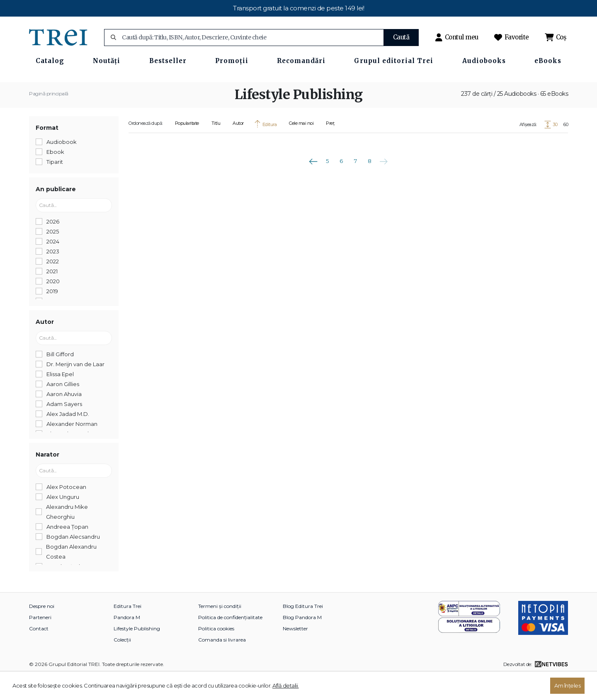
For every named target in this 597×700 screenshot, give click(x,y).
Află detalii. (286, 685)
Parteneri (40, 641)
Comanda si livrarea (222, 664)
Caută (401, 37)
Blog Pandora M (302, 641)
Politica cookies (216, 653)
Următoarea (383, 182)
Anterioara (313, 182)
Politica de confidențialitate (230, 641)
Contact (39, 653)
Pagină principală (49, 118)
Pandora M (127, 641)
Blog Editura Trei (303, 630)
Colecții (122, 664)
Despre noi (42, 630)
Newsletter (295, 653)
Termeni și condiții (220, 630)
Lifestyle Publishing (137, 653)
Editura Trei (127, 630)
